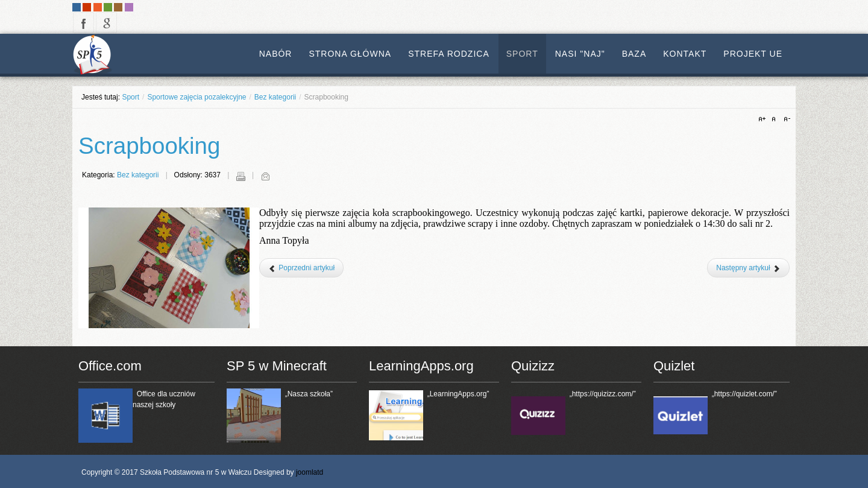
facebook (83, 23)
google (106, 23)
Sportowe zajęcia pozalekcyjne (197, 97)
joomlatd (310, 472)
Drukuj (241, 176)
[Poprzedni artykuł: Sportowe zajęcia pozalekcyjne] (301, 268)
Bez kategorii (275, 97)
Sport (131, 97)
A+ (764, 119)
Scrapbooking (149, 146)
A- (785, 119)
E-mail (265, 176)
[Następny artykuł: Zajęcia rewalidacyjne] (748, 268)
